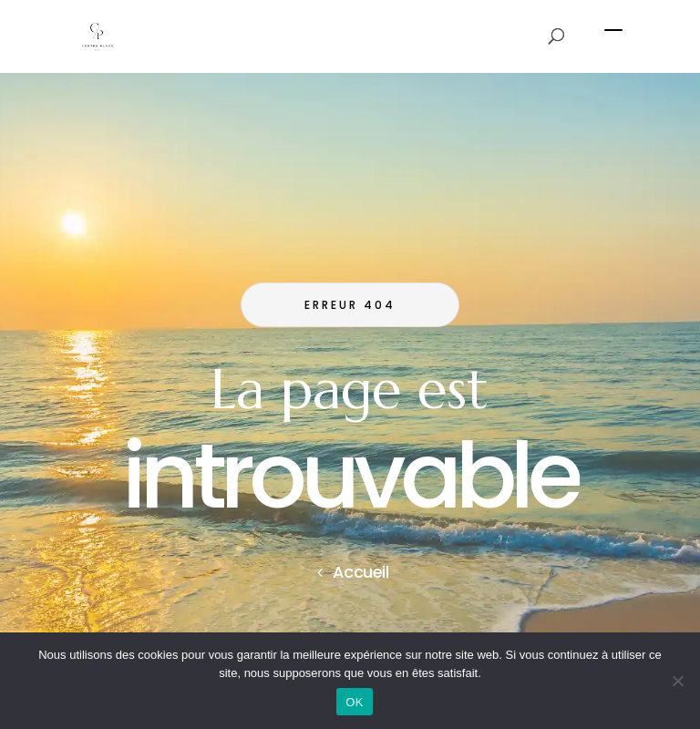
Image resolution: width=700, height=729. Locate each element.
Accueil (361, 572)
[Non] (677, 681)
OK (354, 702)
